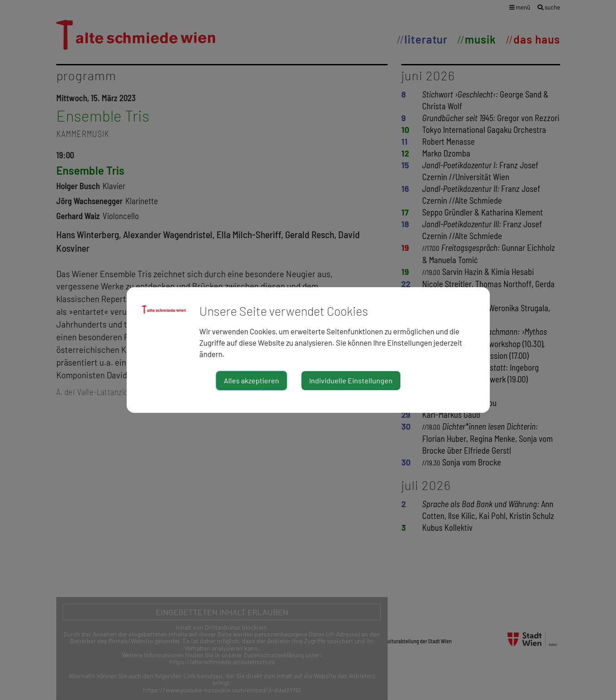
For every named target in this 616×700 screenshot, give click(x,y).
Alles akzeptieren (251, 380)
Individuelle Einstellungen (351, 380)
